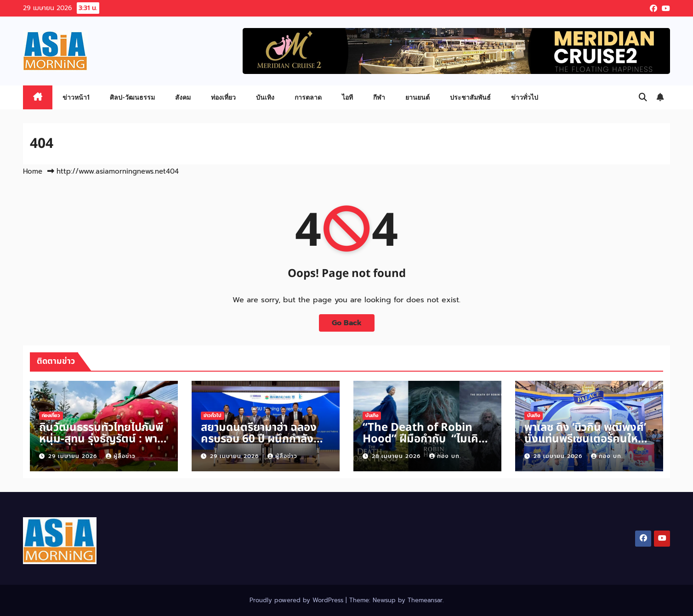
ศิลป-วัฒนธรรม (132, 97)
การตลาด (308, 97)
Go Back (347, 323)
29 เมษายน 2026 (74, 456)
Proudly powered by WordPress (298, 600)
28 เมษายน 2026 (397, 456)
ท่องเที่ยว (223, 97)
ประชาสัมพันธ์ (470, 97)
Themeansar (425, 600)
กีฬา (379, 97)
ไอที (347, 97)
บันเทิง (265, 97)
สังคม (183, 97)
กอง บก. (445, 456)
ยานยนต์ (418, 97)
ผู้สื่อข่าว (121, 456)
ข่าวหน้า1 (76, 97)
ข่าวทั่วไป (525, 97)
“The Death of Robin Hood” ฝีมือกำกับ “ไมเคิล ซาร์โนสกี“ (424, 439)
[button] (643, 97)
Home (33, 171)
